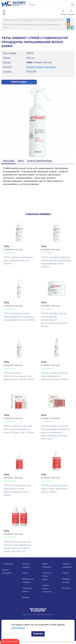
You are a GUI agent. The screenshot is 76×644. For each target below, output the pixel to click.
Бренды (26, 598)
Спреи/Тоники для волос (51, 20)
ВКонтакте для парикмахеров (38, 615)
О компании (8, 564)
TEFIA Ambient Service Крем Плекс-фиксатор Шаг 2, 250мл (54, 489)
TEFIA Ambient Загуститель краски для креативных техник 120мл (19, 376)
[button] (10, 641)
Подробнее (18, 628)
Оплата (66, 573)
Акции (25, 573)
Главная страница (10, 20)
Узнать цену (19, 82)
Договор (66, 588)
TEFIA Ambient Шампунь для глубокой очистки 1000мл (18, 261)
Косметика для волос (29, 20)
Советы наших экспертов (47, 589)
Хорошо (38, 634)
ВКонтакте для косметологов (38, 619)
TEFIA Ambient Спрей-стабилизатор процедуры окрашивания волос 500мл (19, 317)
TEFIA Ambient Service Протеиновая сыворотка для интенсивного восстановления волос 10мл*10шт (55, 433)
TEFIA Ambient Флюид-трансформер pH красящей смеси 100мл (55, 376)
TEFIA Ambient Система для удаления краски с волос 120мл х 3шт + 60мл (19, 429)
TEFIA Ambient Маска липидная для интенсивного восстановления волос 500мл (54, 320)
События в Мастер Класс (47, 576)
